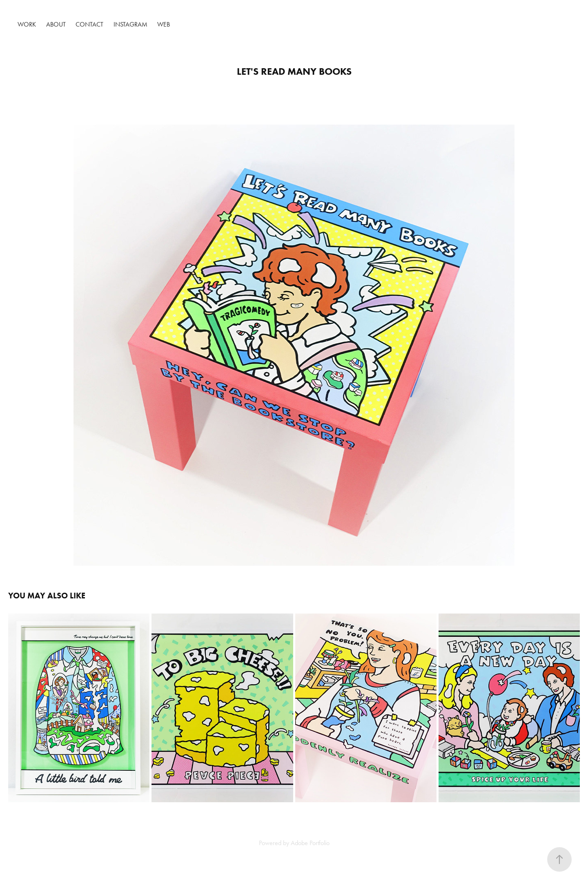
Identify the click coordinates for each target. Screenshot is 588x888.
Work (27, 24)
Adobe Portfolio (310, 843)
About (56, 24)
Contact (89, 24)
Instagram (130, 24)
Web (164, 24)
